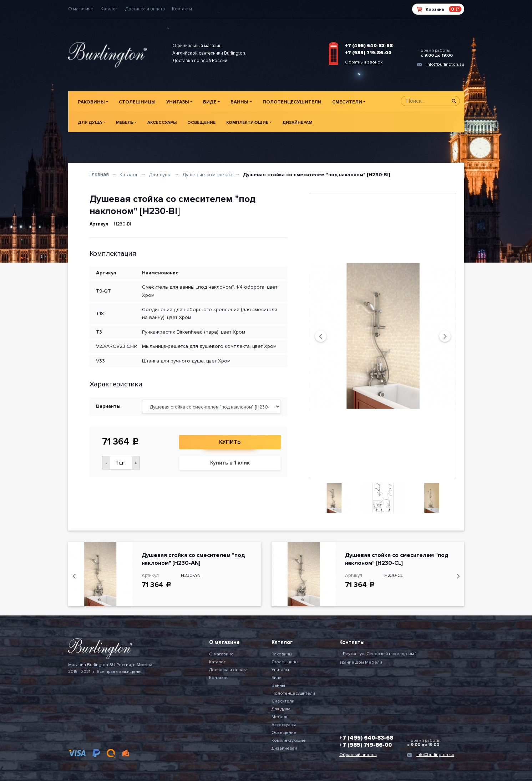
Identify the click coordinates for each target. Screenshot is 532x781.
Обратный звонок (364, 62)
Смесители (347, 102)
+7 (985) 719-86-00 (368, 53)
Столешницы (137, 102)
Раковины (91, 102)
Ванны (239, 102)
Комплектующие (247, 123)
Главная (99, 174)
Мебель (125, 123)
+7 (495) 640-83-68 (369, 46)
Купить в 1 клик (230, 463)
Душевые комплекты (207, 175)
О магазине (81, 9)
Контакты (182, 9)
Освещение (201, 123)
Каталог (109, 9)
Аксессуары (162, 123)
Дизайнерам (297, 123)
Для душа (90, 123)
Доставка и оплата (145, 9)
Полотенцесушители (292, 102)
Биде (210, 102)
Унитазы (178, 102)
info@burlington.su (445, 64)
